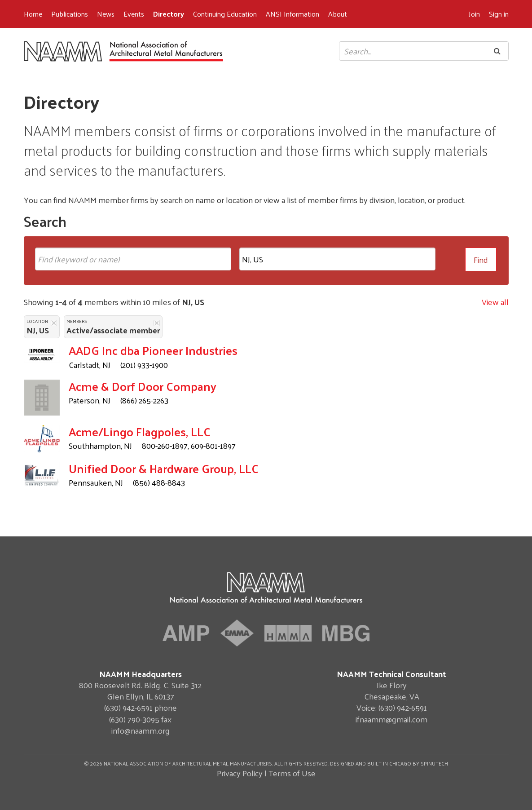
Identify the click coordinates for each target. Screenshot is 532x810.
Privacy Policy (240, 773)
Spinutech (434, 763)
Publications (70, 14)
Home (33, 14)
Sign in (499, 14)
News (106, 14)
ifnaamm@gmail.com (391, 719)
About (338, 14)
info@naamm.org (141, 730)
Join (474, 14)
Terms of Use (292, 773)
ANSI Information (292, 14)
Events (134, 14)
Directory (169, 14)
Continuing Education (225, 14)
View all (495, 302)
